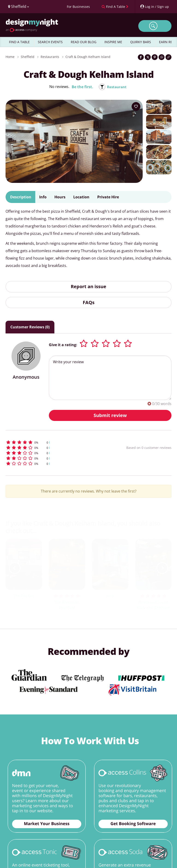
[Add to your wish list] (136, 106)
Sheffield (28, 57)
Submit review (110, 415)
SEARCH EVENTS (50, 42)
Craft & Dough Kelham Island (88, 57)
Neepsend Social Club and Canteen (153, 605)
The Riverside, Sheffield (67, 605)
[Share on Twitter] (148, 57)
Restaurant (117, 87)
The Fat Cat (24, 596)
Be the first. (82, 87)
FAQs (89, 302)
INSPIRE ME (113, 42)
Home (10, 57)
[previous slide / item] (15, 568)
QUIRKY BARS (141, 42)
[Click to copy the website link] (168, 57)
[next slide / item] (162, 568)
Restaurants (50, 57)
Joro (110, 596)
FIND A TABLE (19, 42)
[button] (53, 442)
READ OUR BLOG (84, 42)
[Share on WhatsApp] (162, 57)
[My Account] (154, 7)
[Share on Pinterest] (155, 57)
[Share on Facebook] (141, 57)
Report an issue (88, 286)
